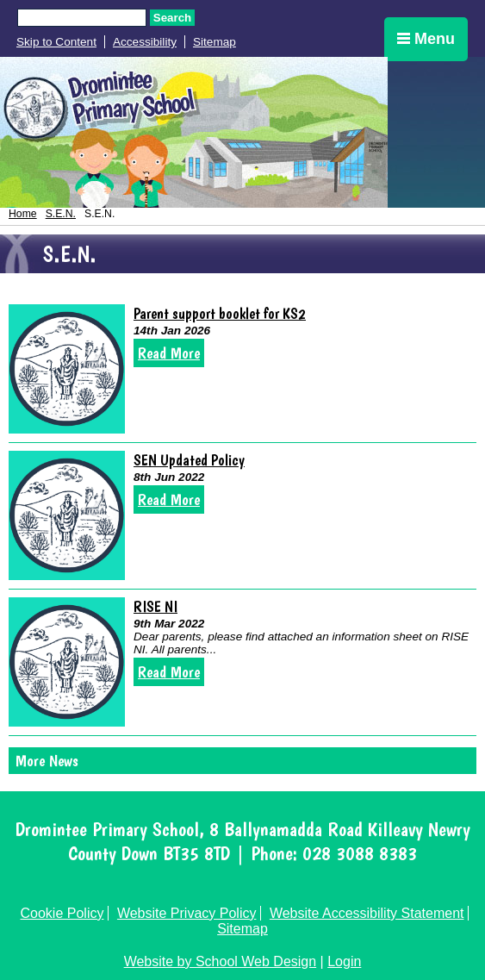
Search (172, 18)
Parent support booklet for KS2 (220, 313)
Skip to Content (56, 42)
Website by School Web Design (221, 961)
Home (23, 214)
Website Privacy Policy (187, 913)
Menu (426, 39)
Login (344, 961)
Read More (169, 353)
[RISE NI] (67, 662)
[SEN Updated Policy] (67, 515)
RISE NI (155, 606)
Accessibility (145, 42)
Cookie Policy (62, 913)
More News (47, 761)
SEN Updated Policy (189, 460)
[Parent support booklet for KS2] (67, 369)
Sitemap (215, 42)
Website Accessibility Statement (367, 913)
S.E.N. (61, 214)
